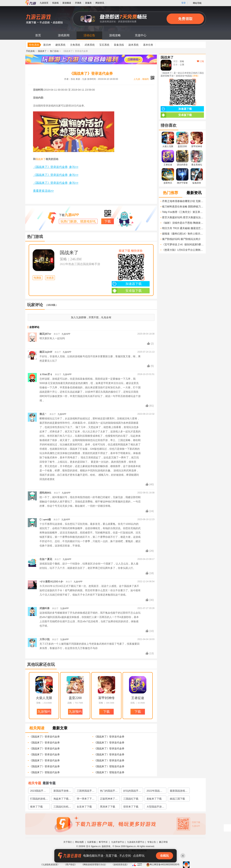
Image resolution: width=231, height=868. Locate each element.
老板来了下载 (154, 799)
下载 (108, 221)
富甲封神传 (106, 698)
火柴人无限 (44, 698)
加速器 (50, 278)
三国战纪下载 (131, 799)
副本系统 (134, 45)
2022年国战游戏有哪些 (154, 791)
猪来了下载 (36, 807)
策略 (63, 259)
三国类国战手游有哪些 (86, 791)
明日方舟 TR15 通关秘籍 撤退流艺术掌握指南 (183, 228)
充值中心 (141, 35)
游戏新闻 (64, 35)
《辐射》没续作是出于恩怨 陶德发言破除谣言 (183, 223)
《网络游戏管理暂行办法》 (94, 865)
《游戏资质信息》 (120, 865)
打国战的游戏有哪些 (39, 799)
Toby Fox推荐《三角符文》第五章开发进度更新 (183, 212)
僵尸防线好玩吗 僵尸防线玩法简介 (181, 239)
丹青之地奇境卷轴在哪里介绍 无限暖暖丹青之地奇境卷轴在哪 (183, 201)
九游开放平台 (118, 842)
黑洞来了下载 (108, 807)
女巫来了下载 (84, 807)
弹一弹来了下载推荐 (86, 799)
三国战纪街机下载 (62, 807)
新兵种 (47, 45)
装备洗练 (119, 45)
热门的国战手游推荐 (109, 791)
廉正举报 (163, 842)
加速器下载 (127, 284)
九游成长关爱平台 (136, 842)
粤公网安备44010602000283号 (163, 865)
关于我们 (68, 842)
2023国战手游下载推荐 (38, 791)
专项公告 (152, 842)
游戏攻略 (115, 35)
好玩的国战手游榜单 (132, 791)
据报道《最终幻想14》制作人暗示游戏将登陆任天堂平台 (183, 234)
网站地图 (80, 842)
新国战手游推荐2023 (62, 791)
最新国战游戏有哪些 (179, 791)
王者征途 (138, 698)
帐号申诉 (103, 842)
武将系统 (90, 45)
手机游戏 (30, 51)
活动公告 (89, 35)
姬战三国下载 (177, 799)
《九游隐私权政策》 (50, 865)
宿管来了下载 (131, 807)
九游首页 (44, 3)
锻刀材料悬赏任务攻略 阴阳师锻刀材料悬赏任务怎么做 (183, 207)
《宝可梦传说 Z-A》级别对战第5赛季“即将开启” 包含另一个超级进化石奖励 (183, 244)
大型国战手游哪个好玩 (155, 807)
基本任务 (148, 45)
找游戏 (55, 3)
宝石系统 (104, 45)
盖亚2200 (75, 698)
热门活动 (54, 51)
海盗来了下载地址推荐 (62, 799)
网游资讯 (100, 3)
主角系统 (75, 45)
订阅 (200, 61)
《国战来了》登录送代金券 (45, 737)
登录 (184, 3)
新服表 (88, 3)
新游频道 (67, 3)
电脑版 (38, 278)
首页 (38, 35)
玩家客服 (91, 842)
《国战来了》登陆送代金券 (109, 766)
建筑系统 (60, 45)
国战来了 (42, 51)
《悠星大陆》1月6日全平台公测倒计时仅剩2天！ (183, 250)
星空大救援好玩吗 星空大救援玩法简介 (183, 217)
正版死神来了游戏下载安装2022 (109, 799)
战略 (70, 703)
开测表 (78, 3)
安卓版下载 (127, 291)
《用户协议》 (70, 865)
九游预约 (44, 712)
